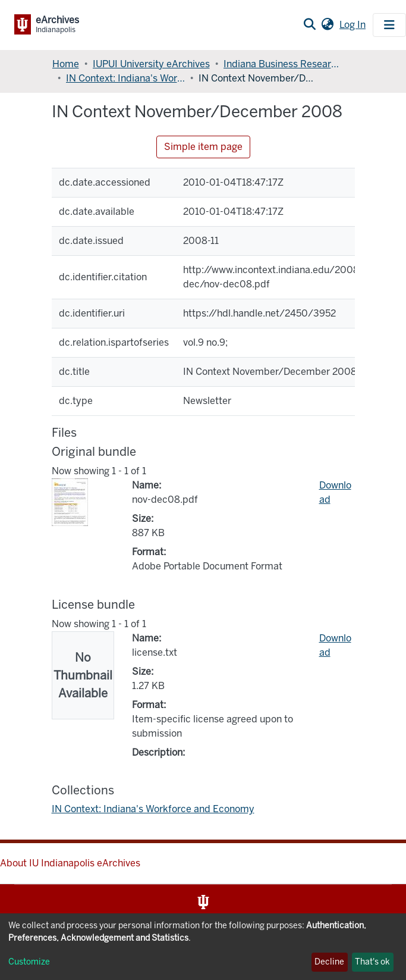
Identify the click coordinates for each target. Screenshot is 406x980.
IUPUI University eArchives (151, 64)
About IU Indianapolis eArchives (70, 863)
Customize (29, 962)
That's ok (372, 962)
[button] (327, 25)
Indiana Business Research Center (283, 64)
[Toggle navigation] (389, 25)
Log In (354, 25)
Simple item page (203, 147)
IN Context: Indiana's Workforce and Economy (125, 78)
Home (66, 64)
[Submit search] (309, 25)
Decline (329, 962)
